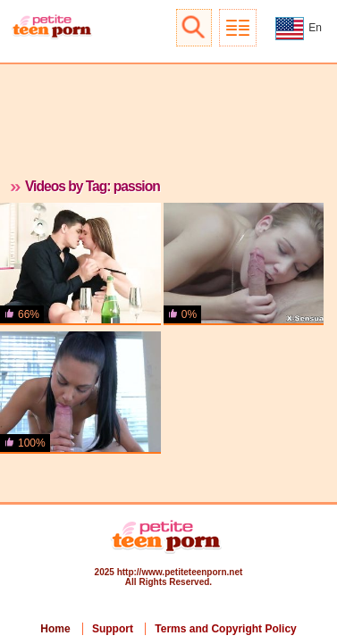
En (299, 29)
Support (113, 629)
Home (55, 629)
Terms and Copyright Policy (225, 629)
